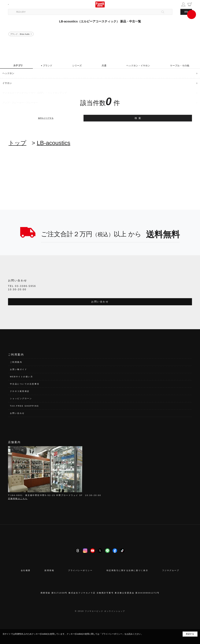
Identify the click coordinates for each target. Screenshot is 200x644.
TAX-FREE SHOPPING (24, 406)
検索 (139, 118)
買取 (186, 12)
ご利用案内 (16, 362)
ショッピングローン (21, 398)
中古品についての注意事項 (25, 384)
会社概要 (26, 570)
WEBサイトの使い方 (22, 377)
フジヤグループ (171, 570)
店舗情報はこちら (18, 499)
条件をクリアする (46, 118)
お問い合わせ (100, 302)
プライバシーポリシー (80, 570)
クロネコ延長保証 (20, 391)
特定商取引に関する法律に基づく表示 (127, 570)
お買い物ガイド (19, 369)
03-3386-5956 (26, 286)
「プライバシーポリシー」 (112, 634)
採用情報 (49, 570)
